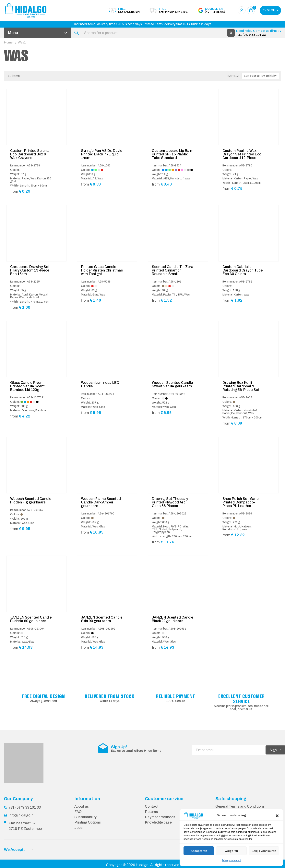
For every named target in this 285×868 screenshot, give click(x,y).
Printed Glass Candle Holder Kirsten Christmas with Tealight (102, 270)
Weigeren (231, 851)
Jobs (78, 828)
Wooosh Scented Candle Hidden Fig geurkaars (31, 500)
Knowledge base (158, 822)
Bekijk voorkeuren (264, 851)
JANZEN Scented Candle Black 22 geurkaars (173, 619)
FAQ (78, 812)
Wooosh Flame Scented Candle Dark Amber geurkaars (101, 502)
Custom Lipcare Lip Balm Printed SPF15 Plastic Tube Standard (173, 154)
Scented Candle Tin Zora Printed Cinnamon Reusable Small (173, 270)
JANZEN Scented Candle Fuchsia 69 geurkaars (31, 619)
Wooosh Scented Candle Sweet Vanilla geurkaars (172, 384)
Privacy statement (231, 860)
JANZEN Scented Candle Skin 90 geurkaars (102, 619)
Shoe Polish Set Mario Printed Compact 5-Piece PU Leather (241, 502)
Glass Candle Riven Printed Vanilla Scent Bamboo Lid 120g (27, 386)
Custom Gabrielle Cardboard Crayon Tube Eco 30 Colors (243, 270)
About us (82, 806)
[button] (277, 815)
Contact (152, 806)
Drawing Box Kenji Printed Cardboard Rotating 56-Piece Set (241, 386)
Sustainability (85, 817)
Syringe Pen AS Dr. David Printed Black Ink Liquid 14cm (102, 154)
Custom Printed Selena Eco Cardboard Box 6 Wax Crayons (30, 154)
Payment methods (160, 817)
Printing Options (88, 822)
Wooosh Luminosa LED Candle (100, 384)
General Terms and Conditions (240, 806)
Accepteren (199, 851)
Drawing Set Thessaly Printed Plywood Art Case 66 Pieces (170, 502)
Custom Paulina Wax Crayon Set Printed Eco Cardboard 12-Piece (242, 154)
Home (8, 42)
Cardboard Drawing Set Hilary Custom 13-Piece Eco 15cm (30, 270)
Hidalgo (142, 865)
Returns (151, 812)
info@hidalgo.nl (21, 815)
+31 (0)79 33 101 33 (251, 35)
